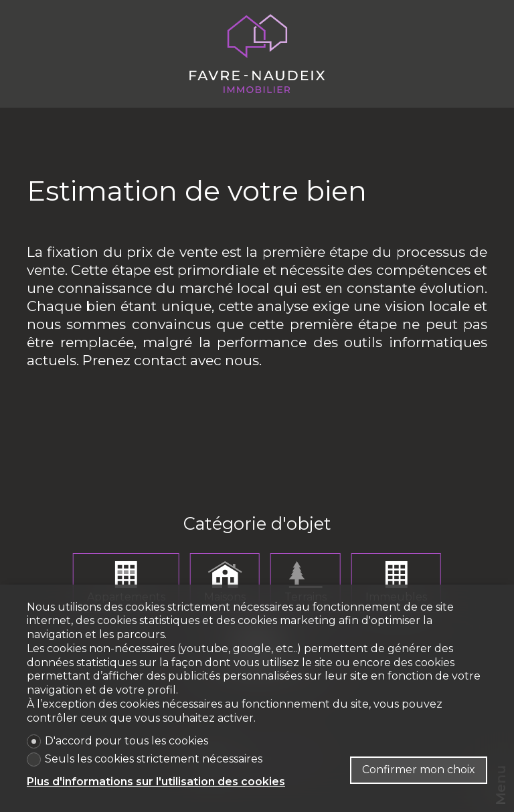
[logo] (257, 54)
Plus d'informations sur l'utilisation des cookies (156, 782)
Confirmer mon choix (419, 770)
